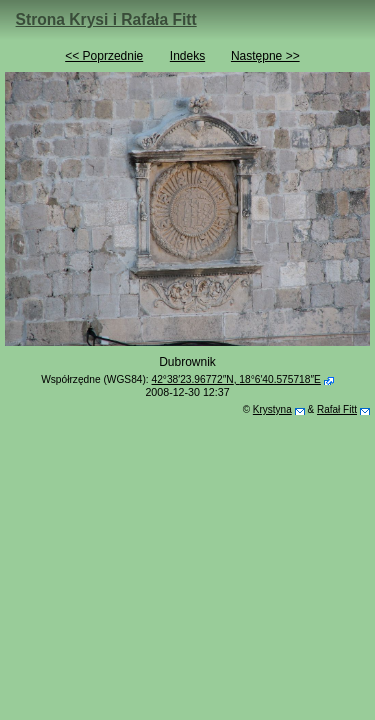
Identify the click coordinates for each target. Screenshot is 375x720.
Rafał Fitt (337, 409)
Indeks (187, 56)
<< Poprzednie (104, 56)
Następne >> (265, 56)
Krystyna (272, 409)
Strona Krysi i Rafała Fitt (106, 19)
